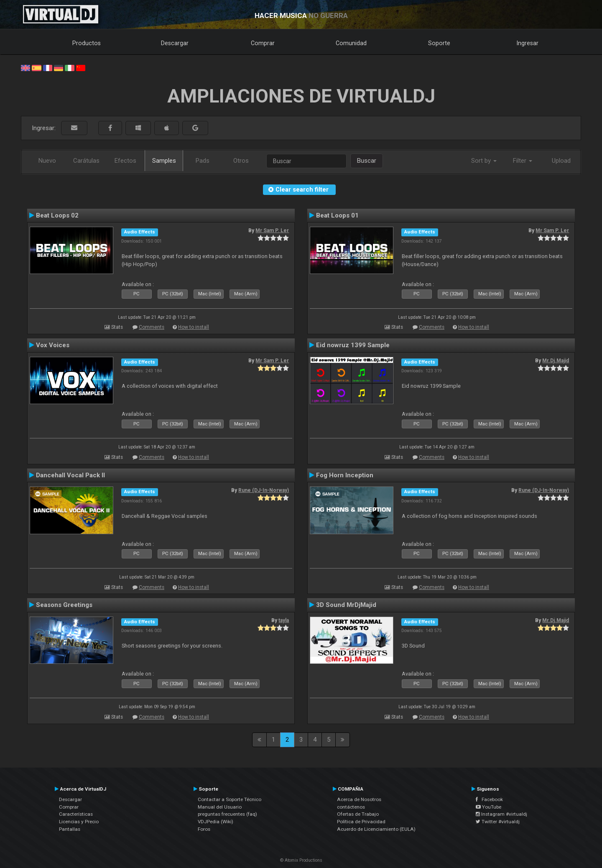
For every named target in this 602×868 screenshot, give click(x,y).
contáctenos (351, 807)
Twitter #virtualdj (498, 822)
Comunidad (351, 43)
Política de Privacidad (361, 822)
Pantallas (70, 829)
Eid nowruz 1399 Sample (353, 345)
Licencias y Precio (79, 822)
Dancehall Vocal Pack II (70, 475)
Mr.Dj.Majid (556, 361)
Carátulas (86, 161)
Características (76, 814)
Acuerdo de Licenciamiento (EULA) (376, 829)
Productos (87, 43)
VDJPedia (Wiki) (216, 822)
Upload (561, 161)
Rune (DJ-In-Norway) (264, 490)
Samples (164, 161)
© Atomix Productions (301, 860)
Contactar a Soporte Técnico (230, 799)
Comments (152, 327)
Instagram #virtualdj (501, 814)
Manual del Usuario (220, 807)
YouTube (488, 807)
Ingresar (528, 43)
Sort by (484, 161)
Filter (523, 161)
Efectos (125, 161)
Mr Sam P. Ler (272, 230)
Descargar (175, 43)
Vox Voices (53, 345)
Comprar (263, 43)
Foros (204, 829)
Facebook (489, 799)
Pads (203, 161)
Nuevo (47, 161)
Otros (241, 161)
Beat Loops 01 (337, 215)
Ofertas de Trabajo (358, 814)
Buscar (367, 161)
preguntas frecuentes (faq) (227, 814)
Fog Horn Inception (345, 475)
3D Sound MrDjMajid (346, 605)
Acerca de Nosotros (359, 799)
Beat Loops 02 (57, 215)
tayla (284, 620)
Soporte (439, 43)
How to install (194, 327)
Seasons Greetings (64, 605)
